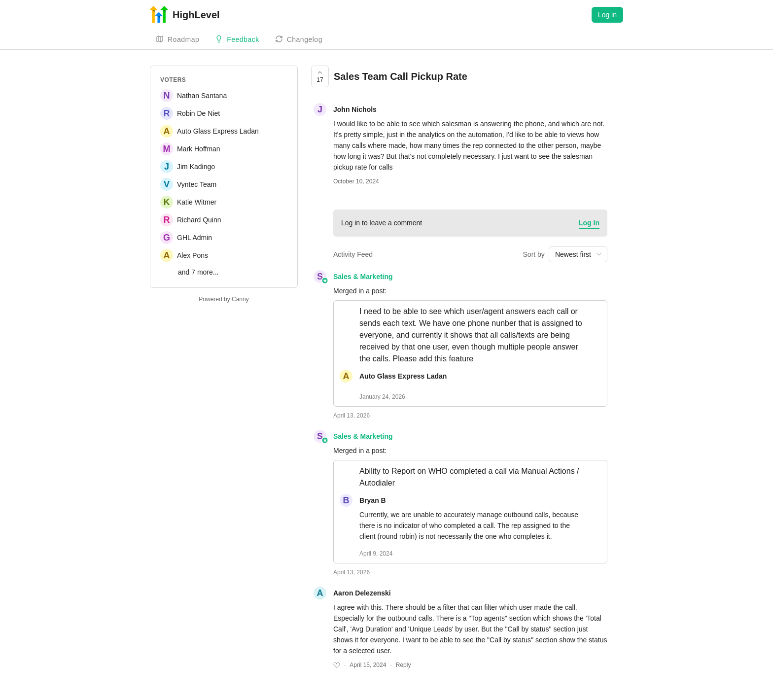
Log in (607, 15)
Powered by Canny (224, 299)
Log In (589, 223)
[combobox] (578, 254)
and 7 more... (198, 272)
